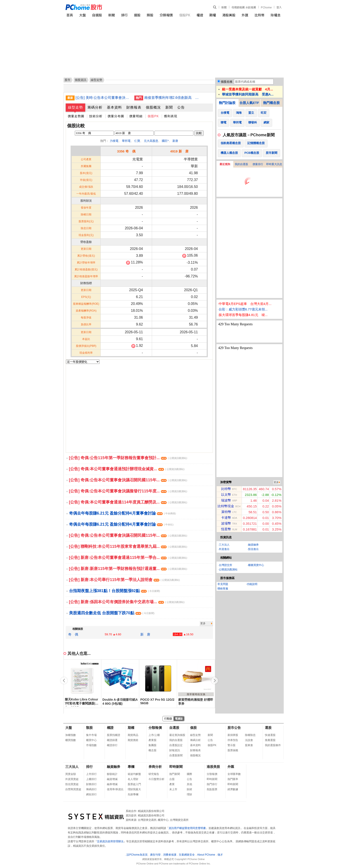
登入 (279, 7)
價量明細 (136, 116)
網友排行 (91, 794)
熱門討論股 (227, 103)
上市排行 (91, 774)
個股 (193, 728)
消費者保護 (170, 855)
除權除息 (250, 735)
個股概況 (153, 107)
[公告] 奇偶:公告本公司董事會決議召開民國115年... (128, 480)
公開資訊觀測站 (228, 570)
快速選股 (270, 735)
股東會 (249, 745)
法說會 (249, 740)
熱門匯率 (233, 779)
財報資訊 (175, 750)
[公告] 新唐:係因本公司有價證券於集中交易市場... (127, 602)
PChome (266, 7)
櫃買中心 (91, 740)
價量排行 (258, 164)
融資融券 (253, 545)
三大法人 (224, 545)
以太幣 (226, 494)
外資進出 (224, 549)
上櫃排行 (91, 779)
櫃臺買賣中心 (256, 565)
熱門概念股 (271, 103)
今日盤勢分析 (156, 779)
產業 (172, 784)
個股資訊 (81, 80)
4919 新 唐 (179, 151)
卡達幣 (226, 518)
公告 (181, 107)
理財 (189, 794)
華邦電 (126, 141)
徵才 (220, 855)
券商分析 (155, 767)
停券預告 (233, 740)
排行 (124, 15)
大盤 (83, 15)
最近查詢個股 (177, 735)
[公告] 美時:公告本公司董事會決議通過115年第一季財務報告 (103, 98)
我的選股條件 (273, 745)
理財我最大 (134, 789)
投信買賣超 (72, 784)
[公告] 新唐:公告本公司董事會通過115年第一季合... (128, 558)
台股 (172, 779)
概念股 (152, 750)
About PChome (206, 855)
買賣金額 (71, 774)
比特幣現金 (226, 506)
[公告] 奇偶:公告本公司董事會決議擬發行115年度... (128, 491)
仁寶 (137, 141)
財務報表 (134, 107)
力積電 (114, 141)
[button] (215, 681)
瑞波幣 (226, 500)
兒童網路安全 (187, 855)
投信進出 (253, 549)
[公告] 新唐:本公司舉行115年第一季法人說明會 (124, 580)
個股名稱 (227, 82)
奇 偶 (73, 634)
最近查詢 (225, 164)
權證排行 (112, 745)
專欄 (131, 767)
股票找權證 (114, 735)
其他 (189, 784)
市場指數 (91, 745)
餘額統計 (112, 774)
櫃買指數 (71, 740)
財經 (189, 789)
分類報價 (166, 15)
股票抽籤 (233, 750)
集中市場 (91, 735)
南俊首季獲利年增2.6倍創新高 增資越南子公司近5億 (172, 98)
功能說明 (252, 584)
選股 (137, 15)
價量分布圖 (116, 116)
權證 (200, 15)
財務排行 (91, 784)
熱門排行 (212, 784)
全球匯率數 (234, 774)
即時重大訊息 (274, 164)
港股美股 (229, 15)
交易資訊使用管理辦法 (110, 841)
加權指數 (71, 735)
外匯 (245, 15)
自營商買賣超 (73, 789)
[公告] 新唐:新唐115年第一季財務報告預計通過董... (128, 569)
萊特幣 (226, 512)
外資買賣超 (72, 779)
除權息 (276, 15)
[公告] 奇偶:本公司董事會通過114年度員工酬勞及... (128, 502)
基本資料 (114, 107)
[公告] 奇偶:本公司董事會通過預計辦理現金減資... (127, 469)
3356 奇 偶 (126, 151)
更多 (203, 623)
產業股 (152, 740)
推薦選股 (270, 740)
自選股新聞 (176, 755)
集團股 (152, 745)
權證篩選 (112, 740)
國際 (189, 774)
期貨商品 (133, 735)
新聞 (224, 7)
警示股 (231, 745)
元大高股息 (151, 141)
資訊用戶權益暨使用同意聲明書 (187, 828)
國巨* (165, 141)
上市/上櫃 (154, 735)
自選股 (97, 15)
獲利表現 (171, 116)
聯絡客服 (223, 589)
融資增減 (112, 779)
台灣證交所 (226, 565)
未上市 (173, 789)
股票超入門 (134, 784)
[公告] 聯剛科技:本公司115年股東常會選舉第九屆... (128, 546)
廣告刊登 (155, 855)
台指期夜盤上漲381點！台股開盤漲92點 (115, 591)
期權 (213, 15)
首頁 (70, 15)
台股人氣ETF (249, 103)
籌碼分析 (95, 107)
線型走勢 (75, 107)
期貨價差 (133, 740)
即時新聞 (176, 767)
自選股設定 (176, 745)
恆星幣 (226, 529)
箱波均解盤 (134, 774)
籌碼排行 (91, 789)
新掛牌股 (233, 735)
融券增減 (112, 784)
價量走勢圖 (76, 116)
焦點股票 (212, 789)
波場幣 (226, 523)
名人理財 (133, 779)
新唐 (175, 141)
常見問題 (223, 584)
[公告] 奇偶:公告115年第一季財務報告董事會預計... (128, 458)
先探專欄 (133, 794)
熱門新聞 (175, 774)
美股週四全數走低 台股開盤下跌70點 (112, 613)
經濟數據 (233, 789)
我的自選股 (241, 164)
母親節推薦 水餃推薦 (244, 7)
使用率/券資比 (115, 789)
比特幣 (259, 15)
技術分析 (96, 116)
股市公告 (234, 728)
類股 (150, 15)
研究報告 (154, 774)
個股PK (185, 15)
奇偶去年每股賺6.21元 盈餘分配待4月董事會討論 (122, 513)
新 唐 (145, 634)
